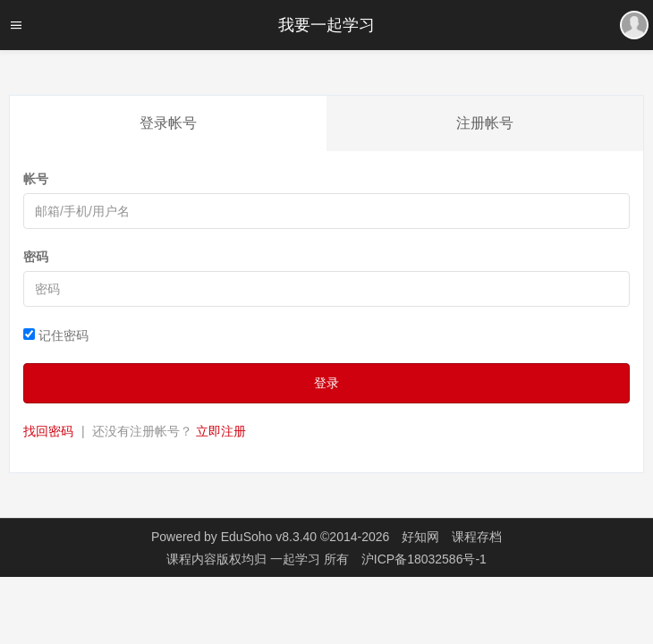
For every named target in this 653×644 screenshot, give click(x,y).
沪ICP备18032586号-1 (424, 559)
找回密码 (48, 431)
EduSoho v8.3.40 (269, 537)
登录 (326, 383)
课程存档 (477, 537)
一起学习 (297, 559)
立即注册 (221, 431)
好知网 (420, 537)
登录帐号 (168, 123)
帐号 (36, 179)
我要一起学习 (326, 25)
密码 (36, 257)
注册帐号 (485, 123)
